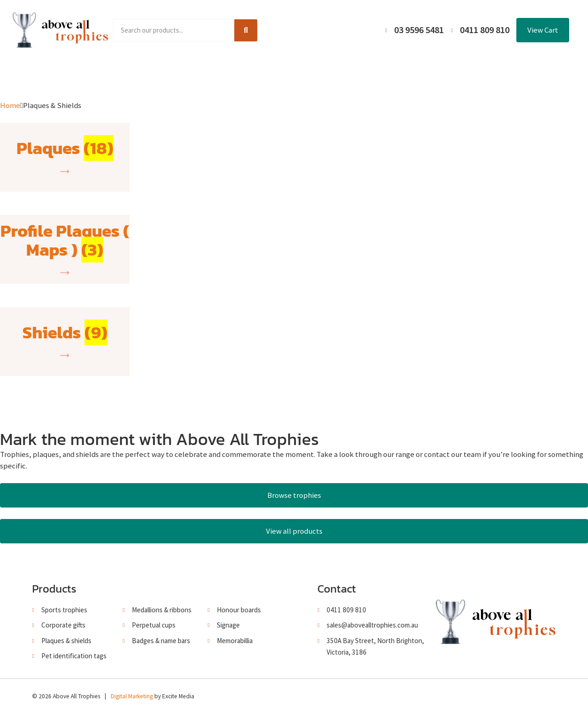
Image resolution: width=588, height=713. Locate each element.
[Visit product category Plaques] (65, 157)
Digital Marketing (132, 696)
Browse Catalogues (225, 74)
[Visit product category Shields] (65, 342)
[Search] (246, 30)
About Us (290, 74)
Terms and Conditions (359, 74)
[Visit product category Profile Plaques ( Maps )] (65, 249)
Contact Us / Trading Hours (456, 74)
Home (98, 74)
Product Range (151, 74)
